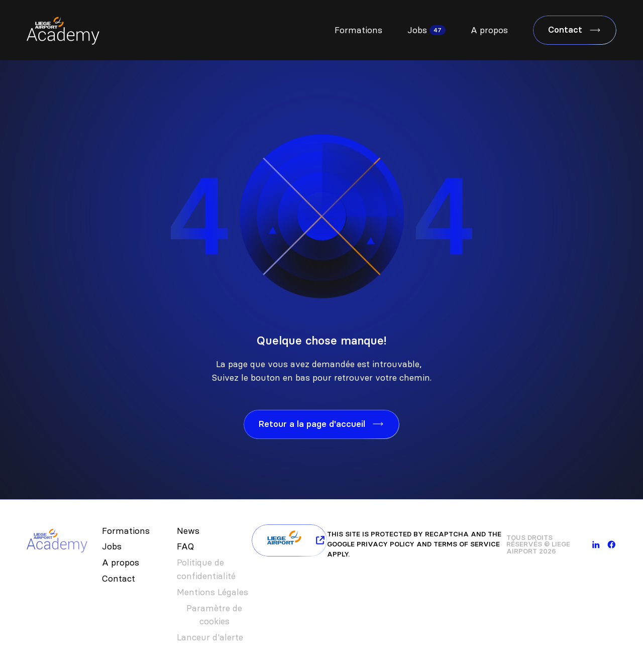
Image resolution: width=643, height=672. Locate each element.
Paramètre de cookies (214, 615)
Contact (119, 579)
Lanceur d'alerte (210, 637)
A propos (489, 30)
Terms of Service (467, 544)
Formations (358, 30)
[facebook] (612, 545)
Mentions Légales (212, 592)
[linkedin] (596, 545)
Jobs (417, 30)
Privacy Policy (386, 544)
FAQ (185, 546)
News (188, 531)
